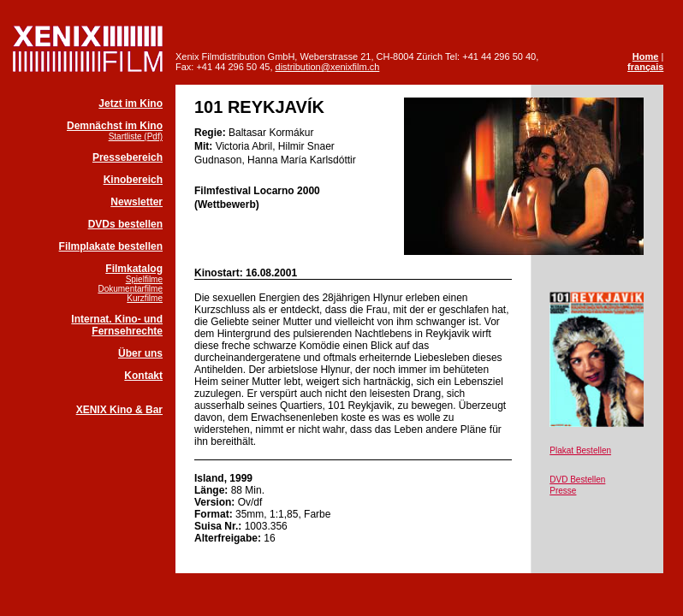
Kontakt (143, 376)
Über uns (140, 353)
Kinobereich (133, 180)
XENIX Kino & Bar (119, 410)
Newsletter (137, 202)
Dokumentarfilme (130, 289)
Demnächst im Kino (115, 126)
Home (646, 56)
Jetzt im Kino (131, 104)
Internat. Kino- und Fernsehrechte (117, 325)
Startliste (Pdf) (136, 136)
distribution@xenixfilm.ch (328, 67)
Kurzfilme (145, 298)
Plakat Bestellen (580, 450)
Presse (563, 491)
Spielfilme (144, 279)
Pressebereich (128, 157)
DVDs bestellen (125, 224)
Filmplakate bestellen (111, 246)
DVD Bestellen (577, 480)
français (645, 67)
